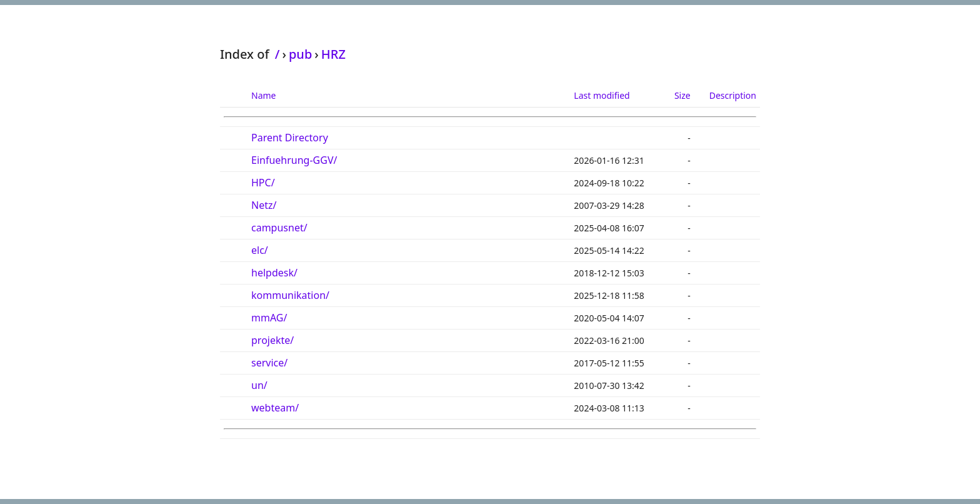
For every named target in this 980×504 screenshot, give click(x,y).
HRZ (333, 54)
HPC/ (263, 183)
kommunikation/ (290, 295)
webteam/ (275, 408)
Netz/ (264, 205)
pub (300, 54)
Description (733, 95)
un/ (259, 385)
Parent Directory (290, 138)
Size (682, 95)
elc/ (260, 250)
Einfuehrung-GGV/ (294, 160)
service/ (269, 363)
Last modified (602, 95)
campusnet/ (279, 228)
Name (263, 95)
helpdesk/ (274, 273)
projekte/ (272, 340)
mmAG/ (269, 318)
